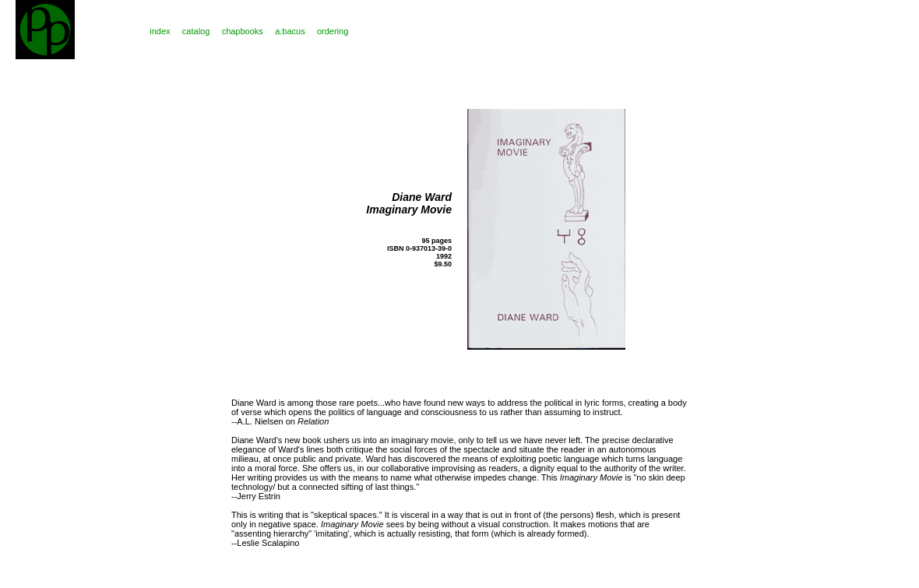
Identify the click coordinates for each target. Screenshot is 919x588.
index (160, 31)
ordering (333, 31)
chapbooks (243, 31)
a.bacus (290, 31)
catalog (196, 31)
